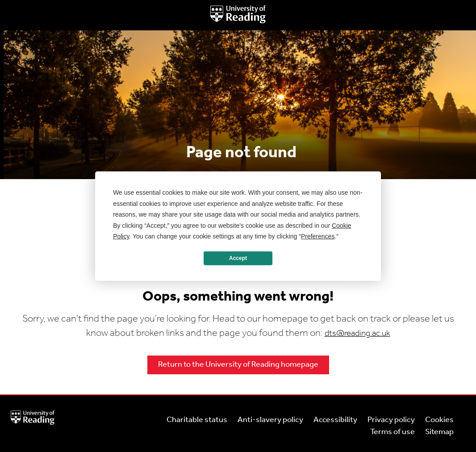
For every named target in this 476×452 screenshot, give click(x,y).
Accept (238, 258)
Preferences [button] (318, 236)
